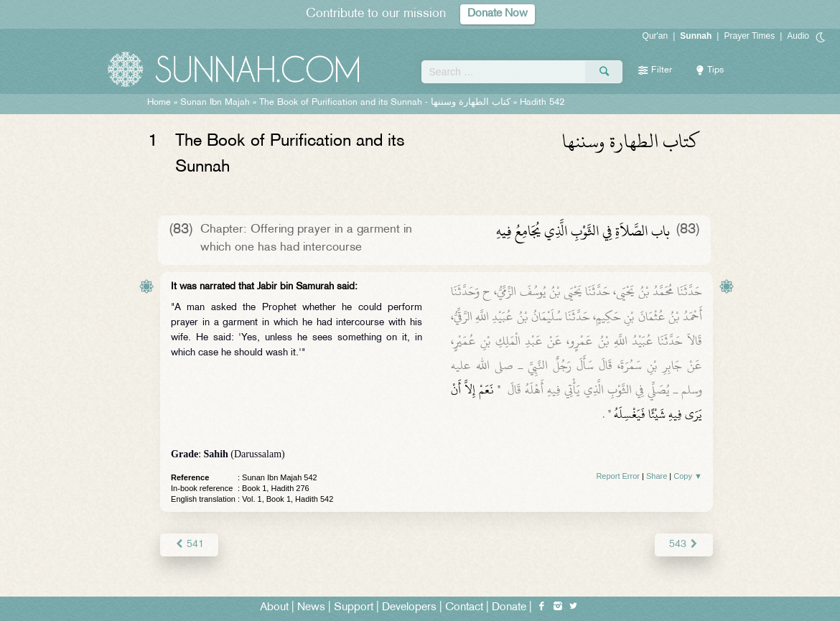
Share (657, 476)
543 (684, 545)
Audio (798, 36)
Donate (509, 608)
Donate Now (498, 14)
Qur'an (655, 36)
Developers (409, 608)
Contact (464, 608)
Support (354, 608)
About (274, 608)
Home (159, 103)
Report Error (618, 476)
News (311, 608)
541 (189, 545)
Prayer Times (749, 36)
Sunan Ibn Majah (215, 103)
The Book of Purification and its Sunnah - (386, 103)
